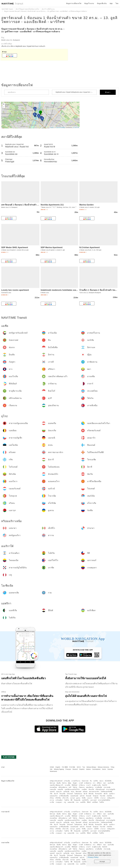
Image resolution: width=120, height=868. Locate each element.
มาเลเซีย (68, 785)
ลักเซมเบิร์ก (99, 794)
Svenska (110, 769)
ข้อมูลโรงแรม (89, 3)
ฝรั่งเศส (85, 792)
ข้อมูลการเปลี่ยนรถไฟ (74, 3)
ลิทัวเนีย (91, 794)
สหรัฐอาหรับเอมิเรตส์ (56, 781)
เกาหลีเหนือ (99, 787)
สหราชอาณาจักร (94, 792)
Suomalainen (97, 769)
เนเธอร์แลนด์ (74, 796)
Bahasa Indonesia (103, 767)
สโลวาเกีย (65, 798)
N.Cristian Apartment (90, 247)
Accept (102, 861)
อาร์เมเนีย (67, 781)
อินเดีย (59, 783)
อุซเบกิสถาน (90, 787)
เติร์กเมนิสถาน (63, 787)
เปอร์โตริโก (85, 800)
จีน (91, 781)
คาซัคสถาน (88, 783)
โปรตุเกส (96, 796)
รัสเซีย (84, 798)
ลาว (94, 783)
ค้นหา (108, 92)
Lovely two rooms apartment (15, 290)
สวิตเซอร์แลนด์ (100, 789)
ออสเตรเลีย (71, 802)
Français (68, 769)
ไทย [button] (117, 3)
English (58, 767)
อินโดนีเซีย (108, 781)
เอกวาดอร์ (93, 800)
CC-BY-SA (76, 127)
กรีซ (51, 794)
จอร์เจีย (96, 781)
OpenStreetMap (61, 127)
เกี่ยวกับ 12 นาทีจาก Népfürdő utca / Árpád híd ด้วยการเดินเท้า (23, 46)
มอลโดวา (112, 794)
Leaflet (52, 127)
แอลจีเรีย (83, 802)
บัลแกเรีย (91, 789)
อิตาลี (85, 794)
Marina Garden (87, 205)
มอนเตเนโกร (54, 796)
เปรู (65, 802)
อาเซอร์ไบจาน (76, 781)
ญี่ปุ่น (70, 783)
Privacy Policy (93, 857)
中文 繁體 (65, 767)
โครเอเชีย (62, 794)
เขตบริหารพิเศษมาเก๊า (57, 785)
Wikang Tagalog (59, 769)
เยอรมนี (52, 792)
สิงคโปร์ (105, 785)
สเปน (72, 792)
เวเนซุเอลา (59, 802)
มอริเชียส (95, 802)
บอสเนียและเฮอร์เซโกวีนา (72, 789)
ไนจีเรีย (102, 802)
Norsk (104, 769)
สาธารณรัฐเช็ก (111, 789)
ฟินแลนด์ (78, 792)
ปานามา (103, 798)
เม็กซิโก (96, 798)
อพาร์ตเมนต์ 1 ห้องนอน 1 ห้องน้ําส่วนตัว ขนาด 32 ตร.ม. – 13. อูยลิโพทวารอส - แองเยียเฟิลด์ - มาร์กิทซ (59, 20)
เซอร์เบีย (109, 796)
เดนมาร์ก (59, 792)
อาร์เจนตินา (59, 800)
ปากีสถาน (82, 785)
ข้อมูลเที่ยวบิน (102, 3)
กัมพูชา (75, 783)
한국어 (79, 767)
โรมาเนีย (103, 796)
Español (82, 769)
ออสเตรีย (60, 789)
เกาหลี (81, 783)
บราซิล (52, 802)
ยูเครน (78, 798)
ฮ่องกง (101, 781)
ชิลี (71, 800)
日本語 (52, 767)
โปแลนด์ (89, 796)
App (111, 3)
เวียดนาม (82, 787)
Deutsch (75, 769)
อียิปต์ (89, 802)
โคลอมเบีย (77, 800)
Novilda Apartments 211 (52, 205)
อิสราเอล (52, 783)
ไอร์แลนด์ (70, 794)
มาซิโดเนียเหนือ (64, 796)
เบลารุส (72, 798)
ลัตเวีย (106, 794)
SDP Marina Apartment (52, 247)
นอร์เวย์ (82, 796)
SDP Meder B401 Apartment (15, 247)
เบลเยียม (84, 789)
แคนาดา (90, 798)
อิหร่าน (64, 783)
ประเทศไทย (53, 787)
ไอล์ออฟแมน (78, 794)
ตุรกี (70, 787)
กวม (77, 802)
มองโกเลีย (111, 783)
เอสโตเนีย (66, 792)
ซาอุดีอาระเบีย (96, 785)
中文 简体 (72, 767)
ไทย (84, 767)
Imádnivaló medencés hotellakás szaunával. (62, 290)
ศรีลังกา (99, 783)
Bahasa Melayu (91, 767)
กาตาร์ (88, 785)
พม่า (105, 783)
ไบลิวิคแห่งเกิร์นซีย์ (106, 792)
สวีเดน (52, 798)
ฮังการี (56, 794)
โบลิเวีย (67, 800)
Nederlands (53, 771)
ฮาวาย (52, 800)
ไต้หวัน (75, 787)
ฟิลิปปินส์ (74, 785)
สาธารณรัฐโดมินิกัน (104, 800)
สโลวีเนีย (58, 798)
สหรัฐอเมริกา (111, 798)
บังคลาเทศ (85, 781)
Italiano (88, 769)
